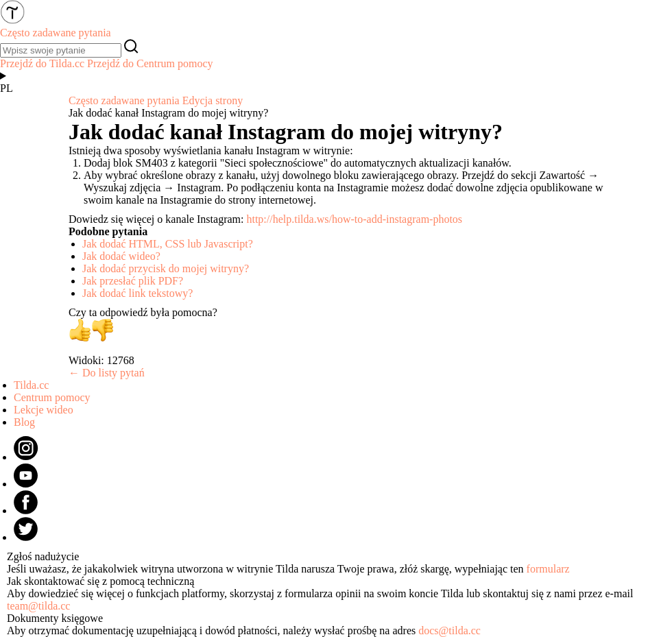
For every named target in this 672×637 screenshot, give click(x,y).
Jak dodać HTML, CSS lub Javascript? (168, 244)
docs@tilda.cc (449, 630)
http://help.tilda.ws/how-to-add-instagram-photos (354, 219)
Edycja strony (213, 100)
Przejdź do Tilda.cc (42, 63)
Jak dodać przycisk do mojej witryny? (166, 268)
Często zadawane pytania (124, 100)
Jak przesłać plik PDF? (133, 281)
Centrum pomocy (52, 397)
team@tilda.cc (38, 606)
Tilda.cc (31, 385)
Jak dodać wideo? (121, 256)
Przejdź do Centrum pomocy (150, 63)
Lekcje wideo (44, 410)
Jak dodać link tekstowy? (137, 293)
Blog (24, 422)
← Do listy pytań (107, 373)
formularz (548, 569)
